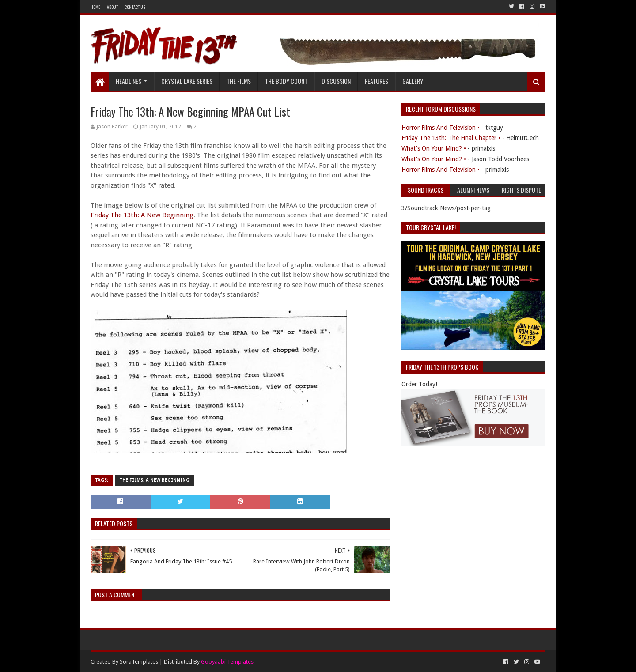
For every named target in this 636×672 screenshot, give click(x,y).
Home (95, 7)
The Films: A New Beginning (154, 480)
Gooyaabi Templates (227, 662)
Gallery (413, 81)
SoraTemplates (139, 662)
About (112, 7)
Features (377, 81)
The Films (239, 81)
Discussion (336, 81)
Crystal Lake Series (187, 81)
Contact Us (135, 7)
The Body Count (286, 81)
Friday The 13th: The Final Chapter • (451, 138)
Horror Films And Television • (441, 128)
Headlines (129, 81)
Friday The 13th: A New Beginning (142, 215)
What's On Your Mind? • (434, 148)
